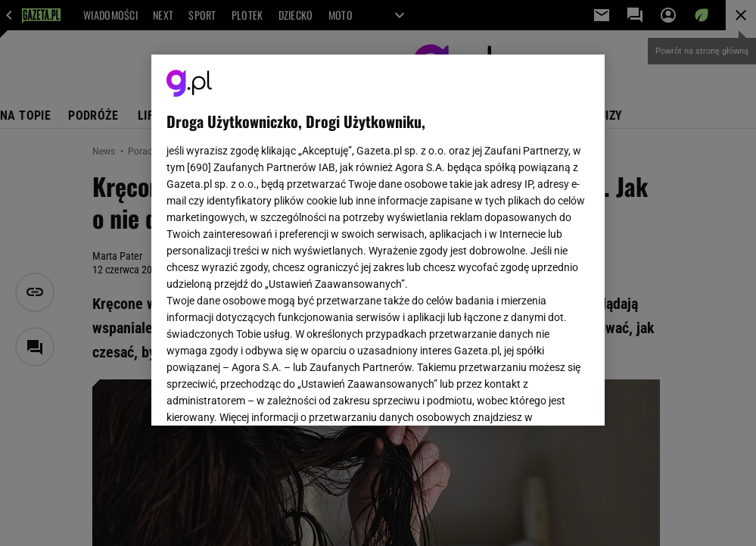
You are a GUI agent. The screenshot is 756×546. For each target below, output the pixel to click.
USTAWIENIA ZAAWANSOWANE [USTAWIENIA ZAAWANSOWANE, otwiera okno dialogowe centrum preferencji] (265, 395)
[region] (378, 240)
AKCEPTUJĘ (538, 396)
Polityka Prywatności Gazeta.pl (300, 233)
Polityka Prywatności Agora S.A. (459, 233)
